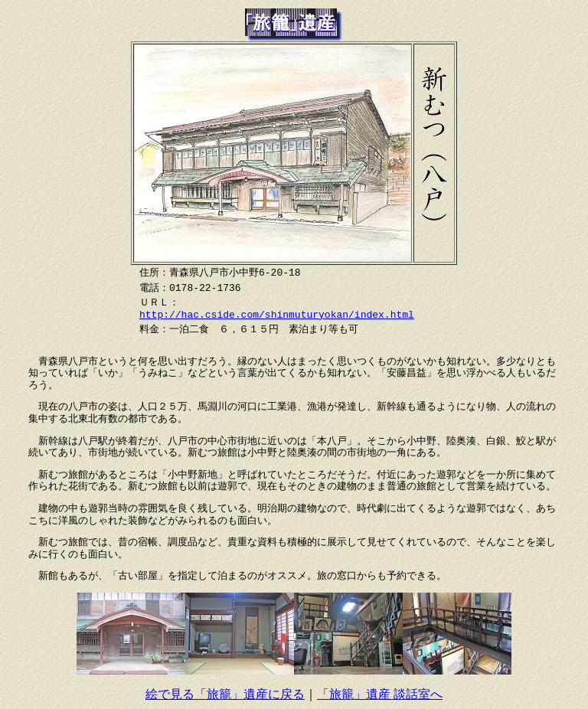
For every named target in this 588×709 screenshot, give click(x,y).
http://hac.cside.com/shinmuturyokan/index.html (277, 315)
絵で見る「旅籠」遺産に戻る (225, 694)
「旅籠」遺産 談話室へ (380, 694)
